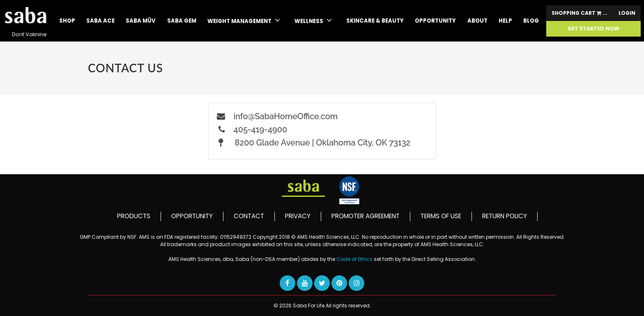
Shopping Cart (580, 13)
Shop (67, 21)
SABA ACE (100, 21)
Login (627, 13)
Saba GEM (182, 21)
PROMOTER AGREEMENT (366, 216)
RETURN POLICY (505, 216)
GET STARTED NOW (593, 29)
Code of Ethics (355, 259)
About (477, 21)
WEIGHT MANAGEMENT (244, 21)
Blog (531, 21)
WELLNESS (313, 21)
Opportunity (435, 21)
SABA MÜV (141, 21)
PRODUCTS (134, 216)
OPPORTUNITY (192, 216)
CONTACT (249, 216)
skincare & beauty (375, 21)
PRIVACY (298, 216)
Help (505, 21)
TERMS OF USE (441, 216)
